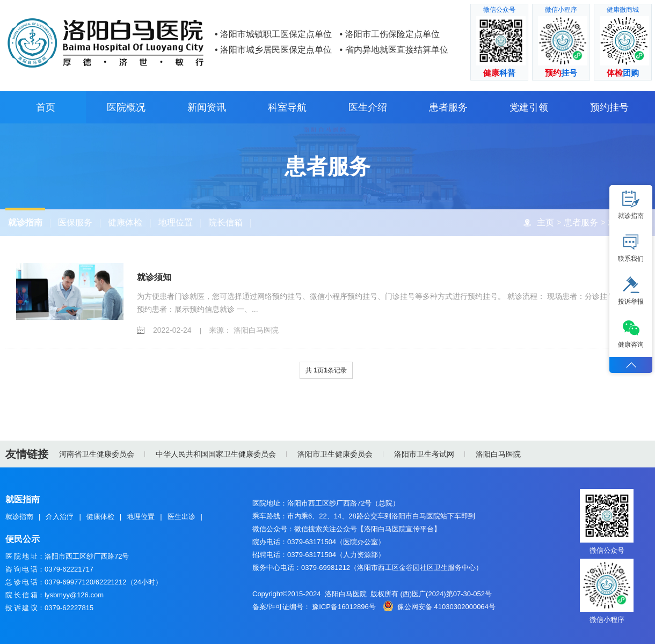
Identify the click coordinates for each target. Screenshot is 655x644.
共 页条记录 (326, 371)
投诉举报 (631, 291)
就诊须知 (154, 278)
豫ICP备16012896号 (344, 607)
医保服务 (75, 222)
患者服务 (580, 222)
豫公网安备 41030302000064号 (446, 607)
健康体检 (125, 222)
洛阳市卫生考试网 (424, 454)
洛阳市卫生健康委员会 (335, 454)
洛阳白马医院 (498, 454)
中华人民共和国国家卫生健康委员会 (216, 454)
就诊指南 (25, 222)
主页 (545, 222)
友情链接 (27, 454)
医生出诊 (181, 517)
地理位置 (175, 222)
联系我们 (631, 248)
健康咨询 (631, 334)
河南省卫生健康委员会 (97, 454)
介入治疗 (60, 517)
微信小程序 (607, 620)
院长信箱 (225, 222)
